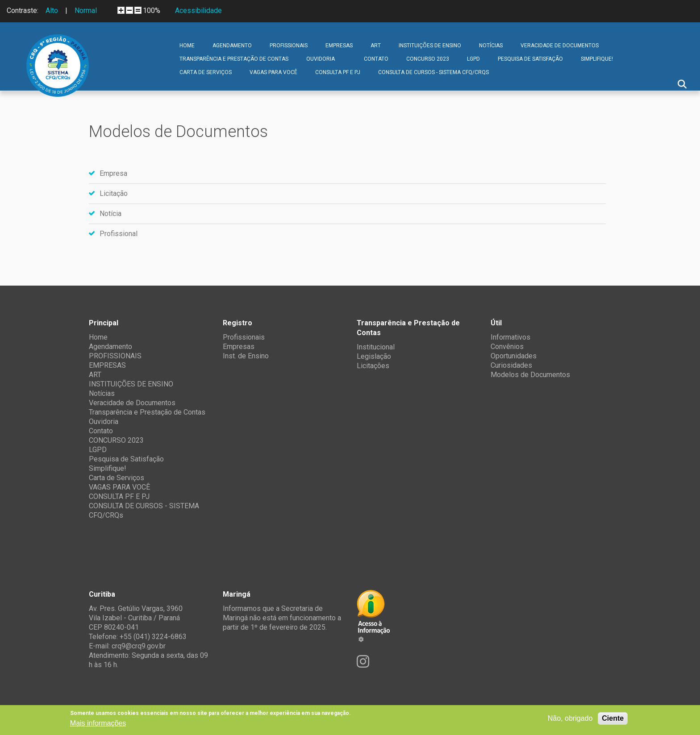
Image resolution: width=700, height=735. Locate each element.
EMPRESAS (339, 46)
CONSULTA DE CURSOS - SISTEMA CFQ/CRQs (433, 72)
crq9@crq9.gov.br (139, 646)
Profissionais (244, 337)
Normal (86, 10)
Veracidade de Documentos (560, 46)
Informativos (510, 337)
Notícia (110, 214)
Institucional (376, 347)
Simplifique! (597, 59)
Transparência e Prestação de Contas (234, 59)
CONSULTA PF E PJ (338, 72)
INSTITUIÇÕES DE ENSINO (430, 46)
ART (376, 46)
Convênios (507, 347)
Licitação (114, 193)
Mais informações (98, 723)
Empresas (239, 347)
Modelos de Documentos (530, 375)
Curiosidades (511, 365)
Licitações (373, 366)
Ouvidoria (321, 59)
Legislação (374, 356)
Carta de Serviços (206, 72)
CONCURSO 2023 (428, 59)
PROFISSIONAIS (289, 46)
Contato (376, 59)
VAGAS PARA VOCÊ (273, 72)
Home (187, 46)
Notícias (491, 46)
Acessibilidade (198, 10)
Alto (52, 10)
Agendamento (232, 46)
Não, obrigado (570, 718)
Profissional (119, 234)
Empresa (113, 173)
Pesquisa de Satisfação (530, 59)
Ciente (613, 718)
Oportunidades (514, 356)
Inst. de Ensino (246, 356)
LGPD (473, 59)
